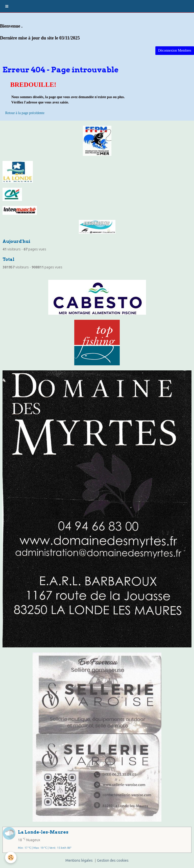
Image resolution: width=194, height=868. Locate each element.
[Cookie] (11, 858)
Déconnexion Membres (175, 50)
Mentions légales (79, 860)
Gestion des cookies (113, 860)
